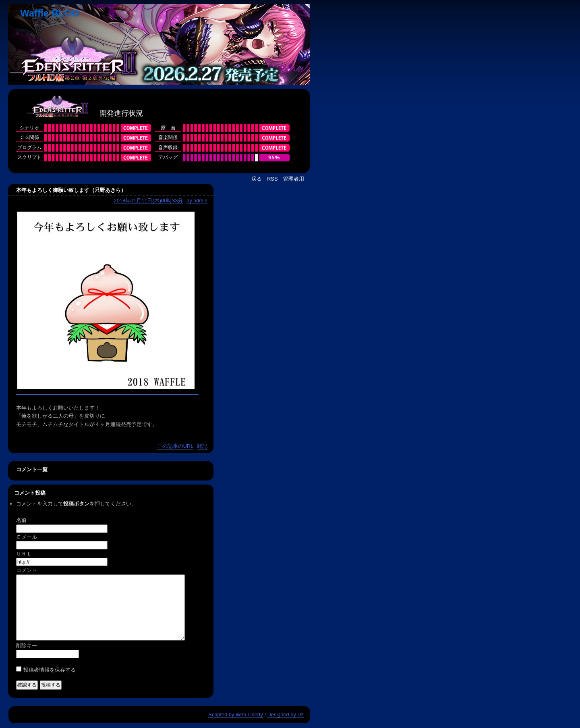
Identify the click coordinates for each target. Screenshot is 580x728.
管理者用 (294, 179)
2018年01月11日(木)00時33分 (149, 201)
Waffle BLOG (50, 13)
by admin (197, 201)
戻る (257, 179)
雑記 (202, 446)
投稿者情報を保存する (50, 670)
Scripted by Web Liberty (236, 714)
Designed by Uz (286, 714)
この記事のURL (175, 446)
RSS (272, 179)
